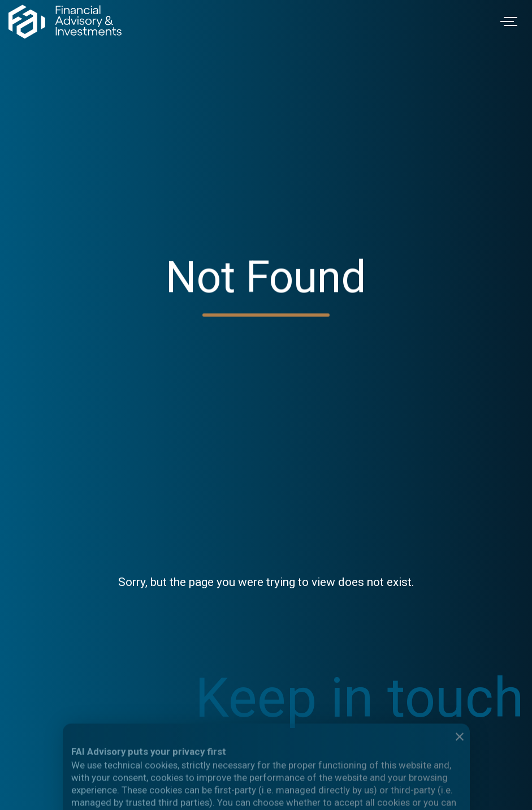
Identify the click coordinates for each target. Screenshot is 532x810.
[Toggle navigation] (511, 21)
